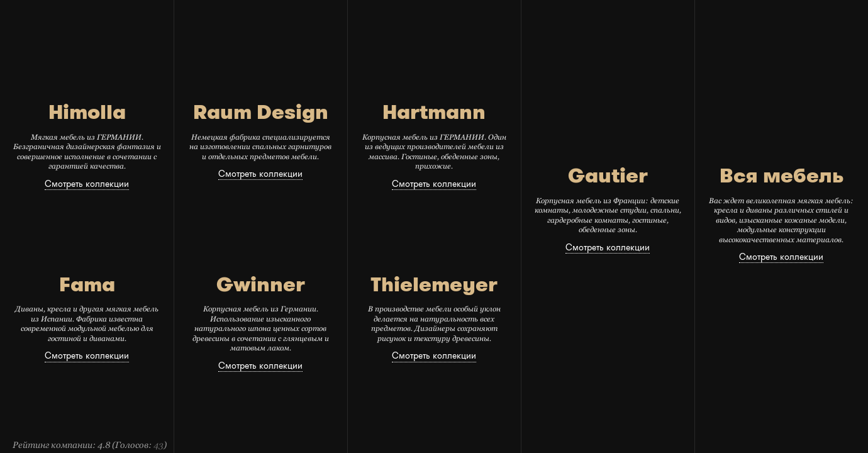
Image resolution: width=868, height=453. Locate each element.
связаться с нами (666, 22)
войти (729, 34)
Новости (249, 23)
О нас (294, 23)
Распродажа (462, 23)
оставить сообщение (653, 37)
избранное (737, 22)
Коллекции (345, 23)
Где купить (528, 23)
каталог (401, 23)
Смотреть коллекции (87, 184)
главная (198, 23)
